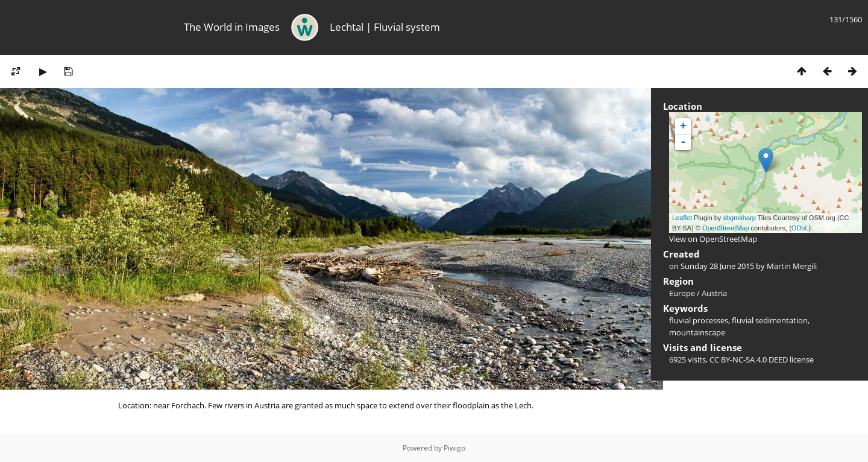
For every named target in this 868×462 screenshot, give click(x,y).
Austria (714, 293)
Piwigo (454, 448)
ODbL (800, 228)
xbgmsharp (739, 218)
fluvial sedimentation (770, 320)
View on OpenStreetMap (713, 239)
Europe (682, 293)
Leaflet (682, 218)
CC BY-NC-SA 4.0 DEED (749, 359)
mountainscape (697, 332)
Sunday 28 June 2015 (717, 266)
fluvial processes (699, 320)
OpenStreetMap (726, 228)
